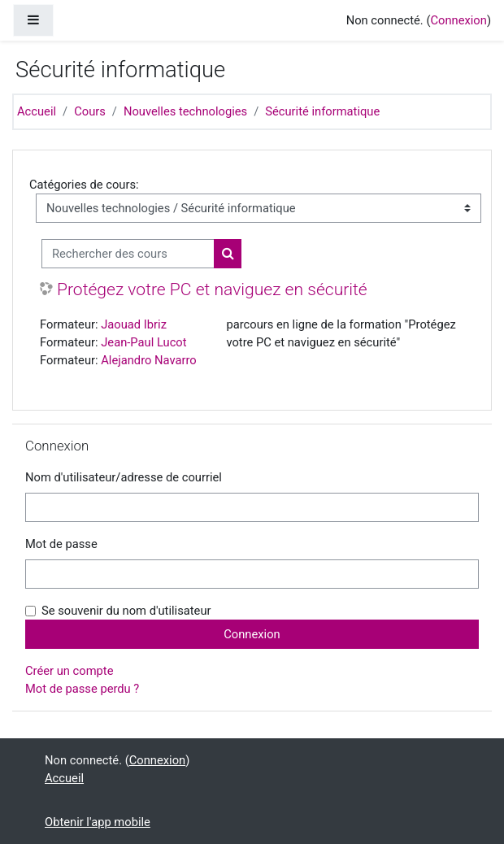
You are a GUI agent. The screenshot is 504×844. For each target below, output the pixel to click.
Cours (90, 111)
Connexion (458, 20)
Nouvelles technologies (185, 111)
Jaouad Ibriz (134, 324)
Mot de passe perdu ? (82, 689)
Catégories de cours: (84, 185)
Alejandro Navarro (148, 360)
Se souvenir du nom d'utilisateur (126, 611)
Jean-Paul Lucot (143, 342)
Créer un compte (69, 671)
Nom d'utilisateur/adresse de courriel (124, 477)
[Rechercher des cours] (128, 254)
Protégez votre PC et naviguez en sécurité (212, 289)
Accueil (37, 111)
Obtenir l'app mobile (98, 822)
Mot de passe (61, 544)
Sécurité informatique (322, 111)
